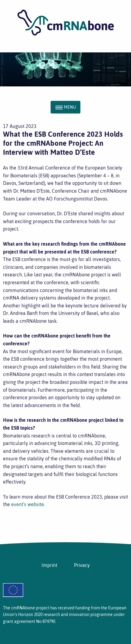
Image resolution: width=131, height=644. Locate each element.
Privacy (82, 565)
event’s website (28, 504)
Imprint (49, 565)
